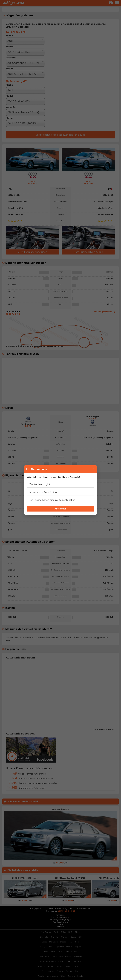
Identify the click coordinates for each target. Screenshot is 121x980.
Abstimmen (60, 509)
